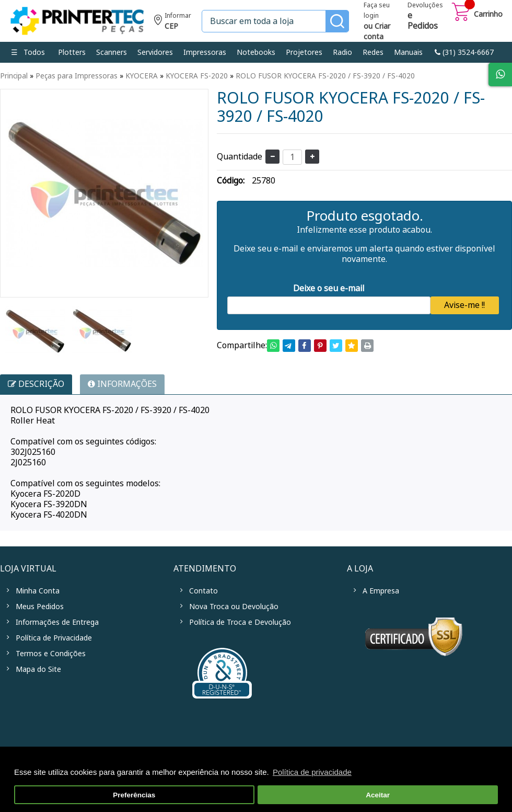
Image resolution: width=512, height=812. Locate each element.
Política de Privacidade (54, 638)
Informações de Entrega (57, 622)
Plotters (72, 52)
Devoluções (425, 17)
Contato (203, 591)
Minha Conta (38, 591)
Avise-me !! (464, 305)
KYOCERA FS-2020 (197, 76)
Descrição (36, 384)
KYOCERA (142, 76)
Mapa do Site (38, 669)
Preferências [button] (134, 795)
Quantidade (240, 157)
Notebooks (256, 52)
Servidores (155, 52)
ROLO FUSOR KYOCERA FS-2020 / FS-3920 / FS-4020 (325, 76)
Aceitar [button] (378, 795)
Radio (342, 52)
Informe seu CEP (173, 22)
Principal (14, 76)
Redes (373, 52)
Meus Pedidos (40, 607)
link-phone (464, 52)
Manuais (408, 52)
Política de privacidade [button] (312, 772)
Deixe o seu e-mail (329, 288)
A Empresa (381, 591)
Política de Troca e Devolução (240, 622)
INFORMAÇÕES (122, 384)
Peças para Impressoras (77, 76)
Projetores (304, 52)
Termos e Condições (51, 654)
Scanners (112, 52)
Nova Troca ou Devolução (234, 607)
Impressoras (205, 52)
